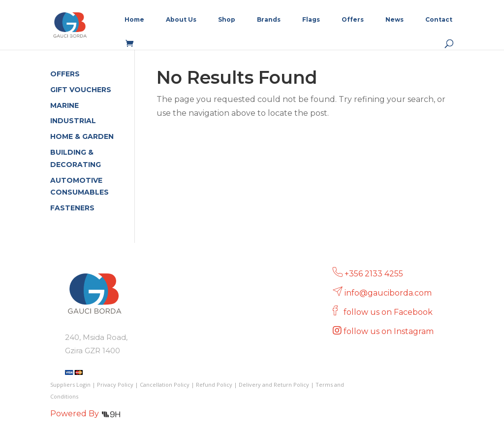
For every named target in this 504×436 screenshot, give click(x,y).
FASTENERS (72, 208)
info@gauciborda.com (388, 293)
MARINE (64, 105)
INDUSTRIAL (73, 121)
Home (134, 20)
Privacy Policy (115, 385)
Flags (311, 20)
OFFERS (65, 74)
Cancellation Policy (165, 385)
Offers (353, 20)
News (394, 20)
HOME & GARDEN (82, 136)
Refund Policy (214, 385)
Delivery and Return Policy (274, 385)
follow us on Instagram (390, 331)
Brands (269, 20)
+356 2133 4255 (374, 274)
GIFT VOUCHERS (81, 90)
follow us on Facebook (389, 312)
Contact (439, 20)
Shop (227, 20)
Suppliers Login (70, 385)
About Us (181, 20)
